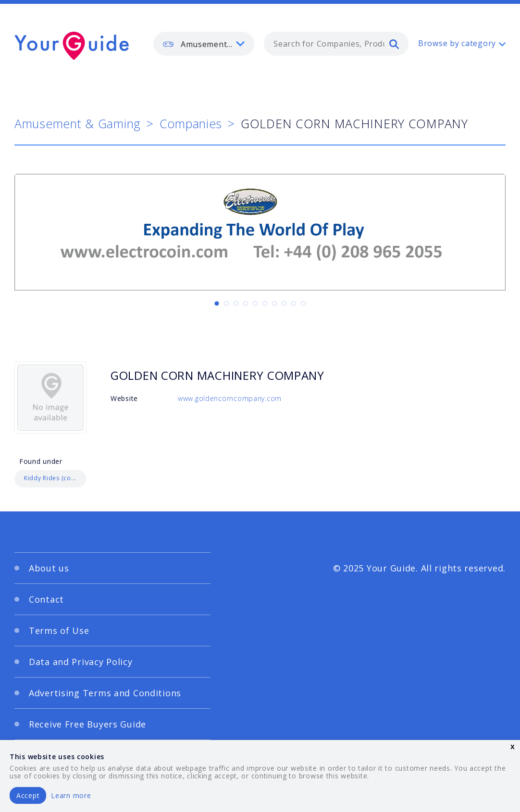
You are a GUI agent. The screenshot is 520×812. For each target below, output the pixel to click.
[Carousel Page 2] (226, 303)
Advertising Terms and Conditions (105, 693)
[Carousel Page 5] (255, 303)
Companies (191, 123)
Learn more (71, 795)
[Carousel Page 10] (303, 303)
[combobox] (336, 44)
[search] (394, 44)
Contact (46, 599)
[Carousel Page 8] (284, 303)
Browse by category (457, 43)
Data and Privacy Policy (81, 662)
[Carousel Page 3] (236, 303)
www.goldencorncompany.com (230, 398)
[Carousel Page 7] (274, 303)
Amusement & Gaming (78, 123)
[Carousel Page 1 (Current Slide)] (217, 303)
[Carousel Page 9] (294, 303)
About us (49, 568)
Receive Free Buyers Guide (87, 724)
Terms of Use (59, 630)
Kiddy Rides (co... (50, 478)
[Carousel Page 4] (246, 303)
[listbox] (204, 44)
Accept (28, 795)
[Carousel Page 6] (265, 303)
